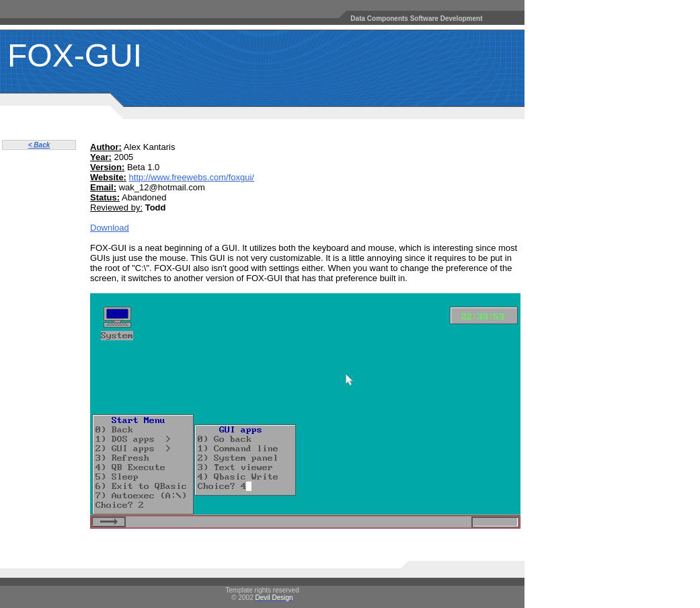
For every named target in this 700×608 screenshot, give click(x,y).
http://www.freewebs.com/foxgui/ (192, 177)
